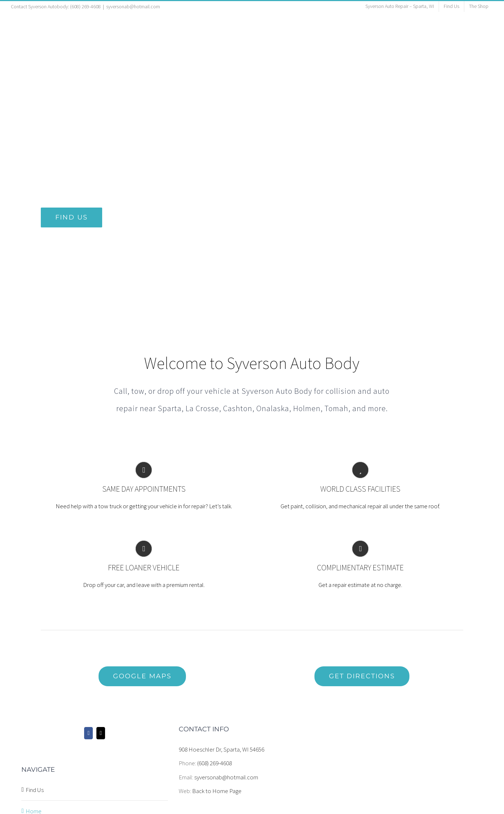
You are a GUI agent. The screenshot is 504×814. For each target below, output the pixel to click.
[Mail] (101, 733)
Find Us (35, 790)
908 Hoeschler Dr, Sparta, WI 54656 (221, 749)
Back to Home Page (217, 791)
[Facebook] (88, 733)
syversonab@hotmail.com (133, 6)
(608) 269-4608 (214, 763)
